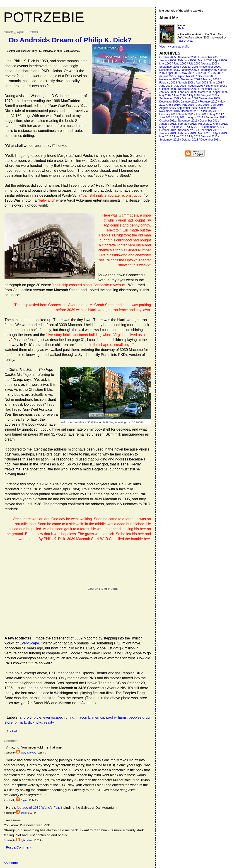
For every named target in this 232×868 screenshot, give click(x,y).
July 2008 (180, 86)
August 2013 (210, 136)
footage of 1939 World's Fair (38, 807)
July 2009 (194, 95)
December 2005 (209, 57)
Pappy (24, 800)
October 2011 (168, 121)
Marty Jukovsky (28, 753)
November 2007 (169, 79)
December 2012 (209, 130)
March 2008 (186, 83)
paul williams (116, 717)
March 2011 (186, 114)
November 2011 (188, 121)
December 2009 (169, 102)
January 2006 (168, 60)
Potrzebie (44, 17)
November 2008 (188, 89)
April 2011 (202, 114)
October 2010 (207, 108)
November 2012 (188, 130)
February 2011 (168, 114)
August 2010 (167, 108)
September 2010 (187, 108)
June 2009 (180, 95)
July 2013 (194, 136)
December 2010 (190, 111)
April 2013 (221, 133)
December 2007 (190, 79)
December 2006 (169, 70)
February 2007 (208, 70)
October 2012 (168, 130)
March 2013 (205, 133)
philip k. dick (24, 722)
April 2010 (174, 105)
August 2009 (210, 95)
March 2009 (205, 92)
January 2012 (168, 124)
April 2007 (174, 73)
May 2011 (216, 114)
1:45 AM (13, 731)
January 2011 (211, 111)
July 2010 (217, 105)
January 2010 (189, 102)
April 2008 (202, 83)
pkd (39, 722)
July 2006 (194, 64)
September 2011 (216, 117)
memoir (98, 717)
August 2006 (210, 64)
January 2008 (211, 79)
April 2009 (221, 92)
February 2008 (168, 83)
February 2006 (187, 60)
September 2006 (169, 67)
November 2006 (210, 67)
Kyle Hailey (26, 841)
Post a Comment (19, 847)
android (25, 717)
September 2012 (212, 127)
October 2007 (207, 76)
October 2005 (168, 57)
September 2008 (216, 86)
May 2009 (165, 95)
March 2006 (205, 60)
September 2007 (187, 76)
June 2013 (180, 136)
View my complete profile (174, 47)
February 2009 (187, 92)
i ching (69, 717)
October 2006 (190, 67)
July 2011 (180, 117)
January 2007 (189, 70)
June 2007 (203, 73)
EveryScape (29, 643)
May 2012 (165, 127)
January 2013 (168, 133)
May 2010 (188, 105)
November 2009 (210, 98)
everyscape (53, 717)
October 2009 (190, 98)
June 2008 (166, 86)
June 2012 (180, 127)
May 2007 (188, 73)
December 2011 (209, 121)
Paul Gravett (185, 41)
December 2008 (209, 89)
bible (37, 717)
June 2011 (166, 117)
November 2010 (169, 111)
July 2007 (217, 73)
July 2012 (194, 127)
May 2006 (165, 64)
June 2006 (180, 64)
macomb (83, 717)
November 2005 (188, 57)
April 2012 (221, 124)
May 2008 (216, 83)
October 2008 (168, 89)
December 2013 (210, 140)
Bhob (23, 813)
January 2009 (168, 92)
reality (49, 722)
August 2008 (196, 86)
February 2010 (208, 102)
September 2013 (169, 140)
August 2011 (196, 117)
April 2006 (221, 60)
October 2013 (190, 140)
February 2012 (187, 124)
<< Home (11, 863)
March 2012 (205, 124)
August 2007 (167, 76)
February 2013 (187, 133)
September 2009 (169, 98)
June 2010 (203, 105)
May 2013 (165, 136)
